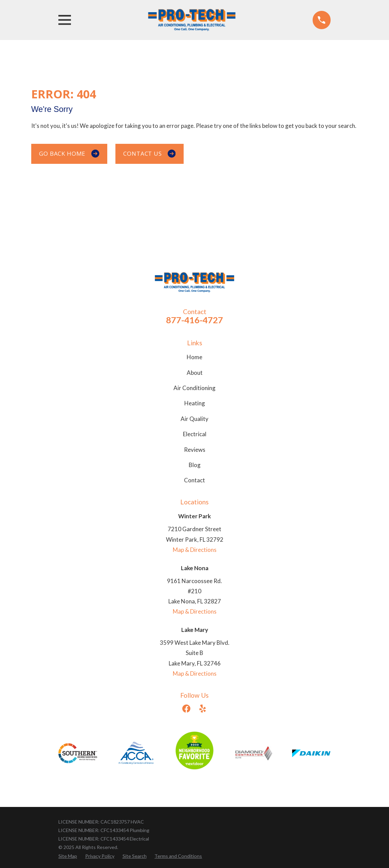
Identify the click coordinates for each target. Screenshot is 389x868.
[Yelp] (203, 709)
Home (194, 357)
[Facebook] (186, 709)
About (195, 373)
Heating (195, 403)
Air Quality (194, 419)
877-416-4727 (194, 320)
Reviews (195, 450)
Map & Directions (195, 550)
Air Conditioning (194, 388)
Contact (194, 480)
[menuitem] (68, 856)
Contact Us (149, 154)
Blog (195, 465)
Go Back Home (69, 154)
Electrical (195, 434)
